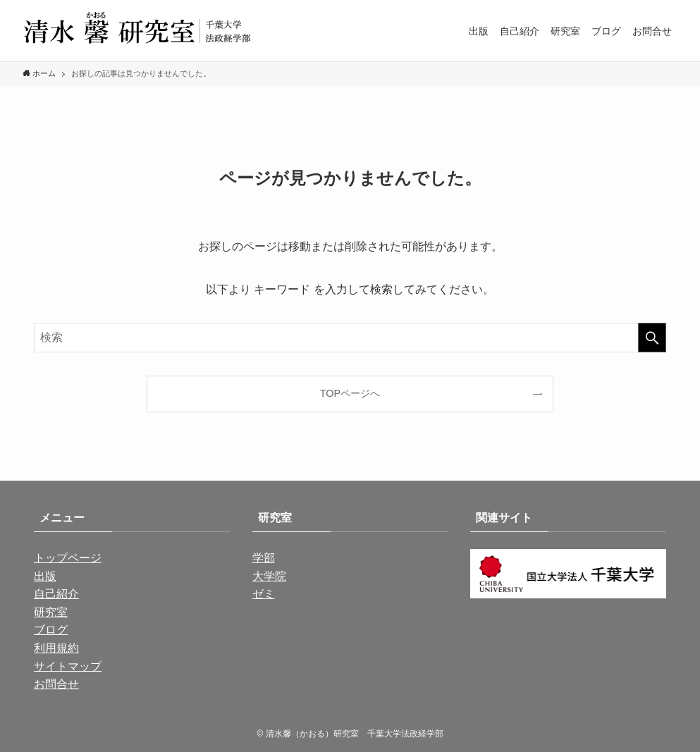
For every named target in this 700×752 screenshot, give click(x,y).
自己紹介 (56, 594)
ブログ (51, 630)
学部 (264, 558)
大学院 (269, 576)
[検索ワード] (350, 338)
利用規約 (56, 648)
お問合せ (56, 684)
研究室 (51, 612)
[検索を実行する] (652, 338)
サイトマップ (68, 666)
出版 (45, 576)
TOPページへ (350, 393)
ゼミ (264, 594)
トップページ (68, 558)
